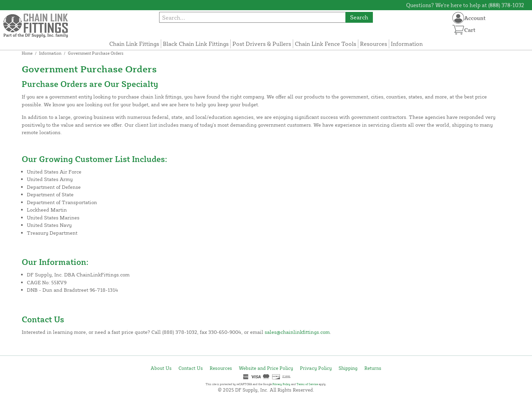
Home (27, 53)
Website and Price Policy (266, 368)
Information (407, 44)
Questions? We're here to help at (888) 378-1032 (465, 5)
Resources (374, 44)
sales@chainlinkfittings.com (297, 332)
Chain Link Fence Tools (326, 44)
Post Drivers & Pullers (262, 44)
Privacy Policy (316, 368)
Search (359, 17)
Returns (373, 368)
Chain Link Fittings (134, 44)
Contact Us (191, 368)
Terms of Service (307, 384)
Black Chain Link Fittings (196, 44)
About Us (161, 368)
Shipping (348, 368)
